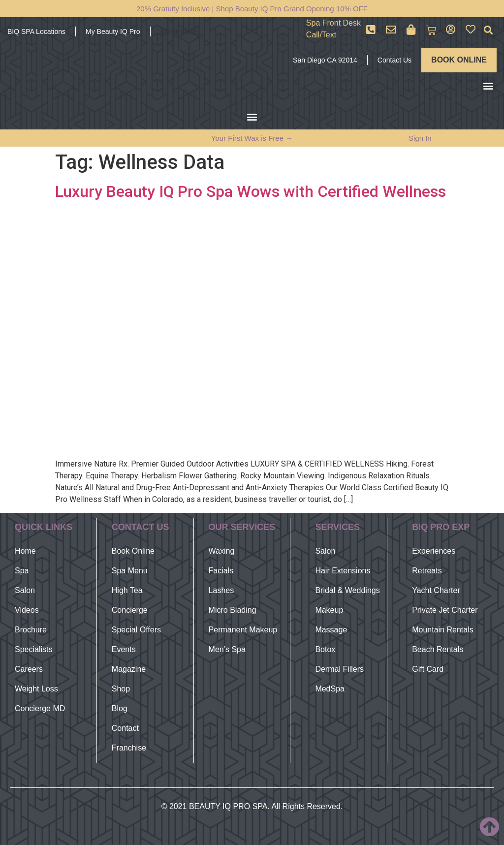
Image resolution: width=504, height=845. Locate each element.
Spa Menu (130, 571)
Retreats (427, 571)
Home (25, 551)
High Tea (127, 590)
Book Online (133, 551)
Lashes (221, 590)
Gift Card (428, 669)
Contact (125, 728)
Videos (27, 610)
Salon (25, 590)
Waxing (222, 551)
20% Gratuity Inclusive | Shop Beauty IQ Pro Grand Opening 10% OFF (252, 9)
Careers (29, 669)
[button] (488, 30)
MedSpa (330, 689)
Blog (120, 708)
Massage (331, 630)
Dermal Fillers (339, 669)
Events (124, 649)
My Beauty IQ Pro (113, 31)
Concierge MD (40, 708)
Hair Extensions (343, 571)
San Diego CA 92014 (325, 60)
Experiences (434, 551)
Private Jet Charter (445, 610)
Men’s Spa (227, 649)
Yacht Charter (436, 590)
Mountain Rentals (443, 630)
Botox (325, 649)
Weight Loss (36, 689)
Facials (221, 571)
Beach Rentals (438, 649)
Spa (22, 571)
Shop (121, 689)
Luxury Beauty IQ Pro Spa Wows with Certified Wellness (251, 191)
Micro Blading (233, 610)
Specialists (33, 649)
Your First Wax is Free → (252, 138)
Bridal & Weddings (347, 590)
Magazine (129, 669)
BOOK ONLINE (459, 60)
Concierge (130, 610)
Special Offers (136, 630)
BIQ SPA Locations (36, 31)
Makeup (329, 610)
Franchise (129, 748)
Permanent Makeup (243, 630)
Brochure (31, 630)
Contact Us (394, 60)
